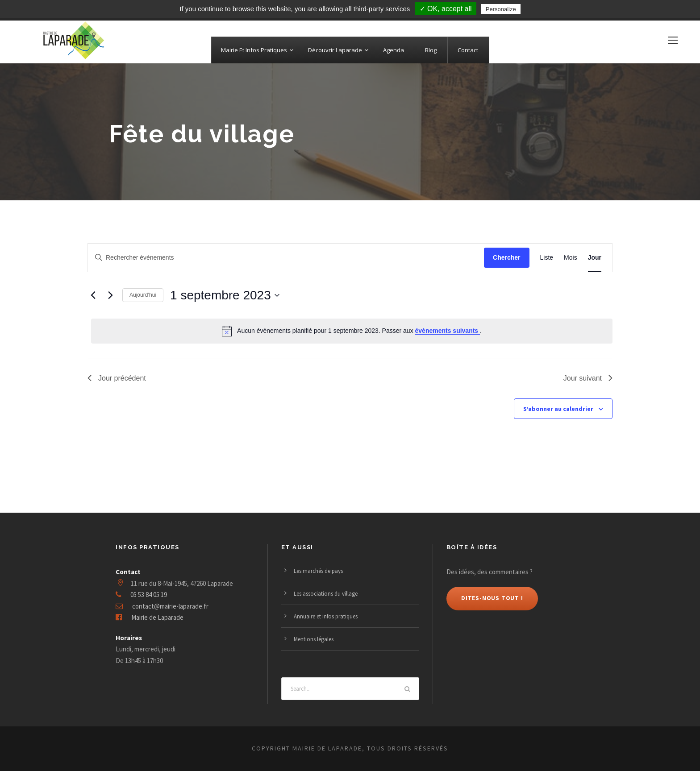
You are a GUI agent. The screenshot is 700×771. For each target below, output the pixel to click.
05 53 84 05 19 (149, 595)
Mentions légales (314, 639)
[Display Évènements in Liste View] (547, 258)
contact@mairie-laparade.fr (170, 606)
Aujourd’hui (143, 295)
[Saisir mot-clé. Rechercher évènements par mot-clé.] (286, 258)
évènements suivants (448, 331)
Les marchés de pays (318, 571)
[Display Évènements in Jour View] (595, 258)
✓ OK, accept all (446, 9)
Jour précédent (117, 378)
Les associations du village (326, 594)
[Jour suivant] (110, 295)
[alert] (352, 331)
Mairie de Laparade (157, 617)
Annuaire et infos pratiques (326, 616)
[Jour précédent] (93, 295)
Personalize (501, 9)
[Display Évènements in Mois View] (571, 258)
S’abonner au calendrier (558, 409)
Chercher (506, 257)
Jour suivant (588, 378)
